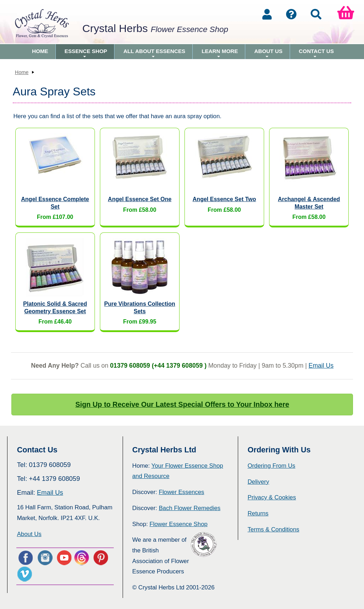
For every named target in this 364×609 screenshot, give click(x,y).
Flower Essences (182, 492)
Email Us (321, 366)
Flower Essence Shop (179, 524)
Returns (258, 513)
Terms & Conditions (273, 529)
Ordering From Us (271, 466)
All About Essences (154, 54)
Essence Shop (86, 54)
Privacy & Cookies (272, 497)
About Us (268, 54)
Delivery (258, 482)
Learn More (220, 54)
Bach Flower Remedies (190, 508)
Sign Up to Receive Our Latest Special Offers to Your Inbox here (182, 404)
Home (40, 51)
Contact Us (316, 54)
